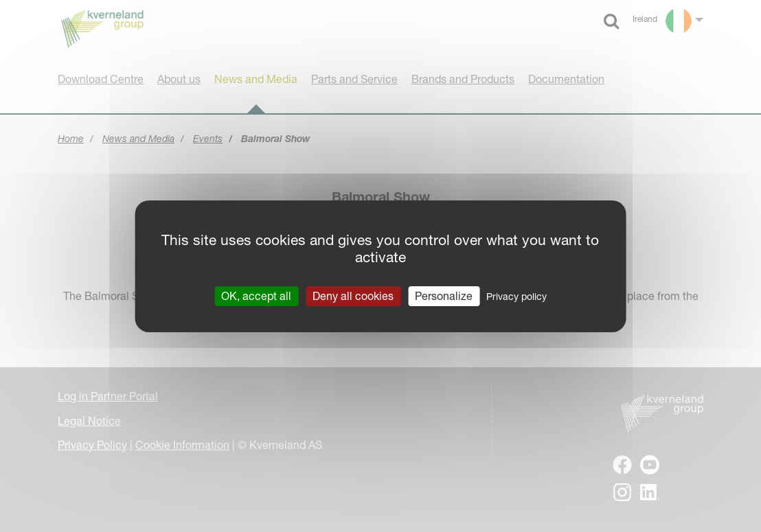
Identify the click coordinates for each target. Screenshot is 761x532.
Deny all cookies (353, 295)
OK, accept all (256, 295)
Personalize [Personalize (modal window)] (444, 295)
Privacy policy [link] (516, 296)
